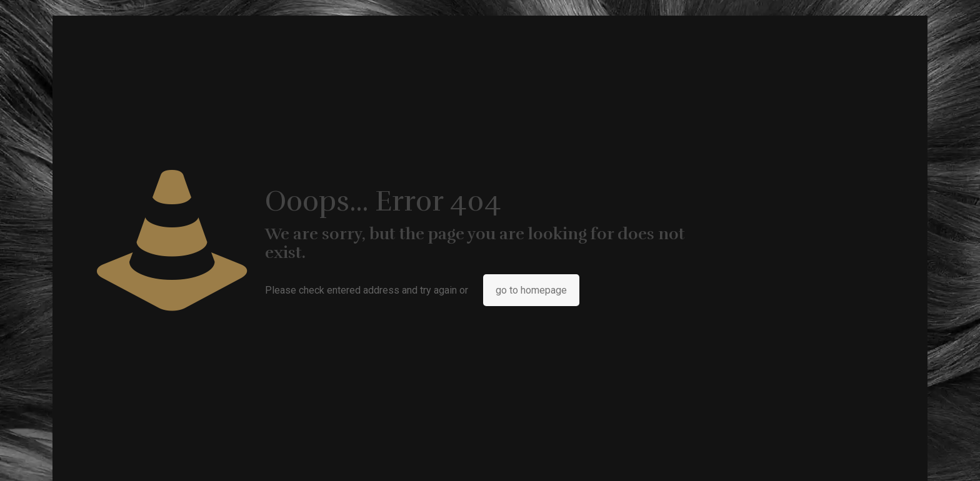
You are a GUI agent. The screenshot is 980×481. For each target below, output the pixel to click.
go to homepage (531, 290)
